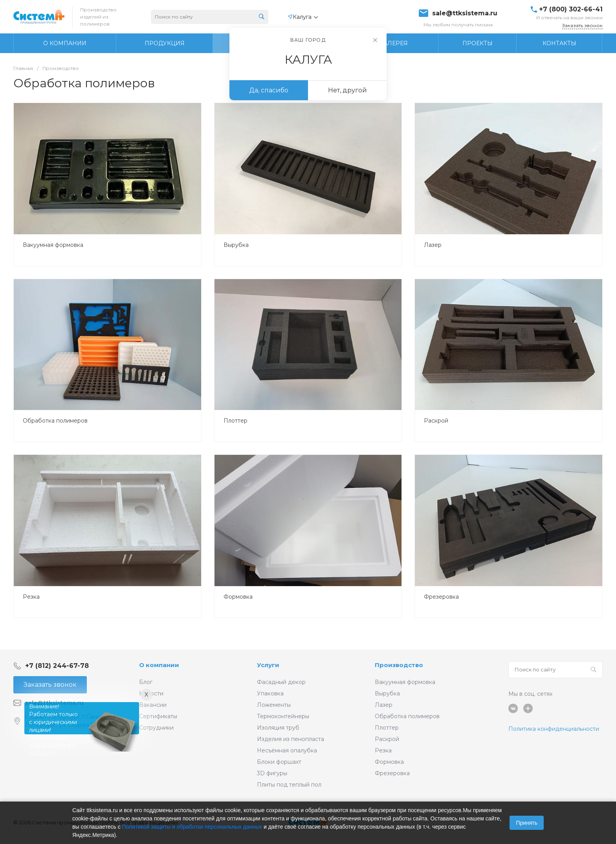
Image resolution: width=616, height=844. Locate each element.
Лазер (433, 245)
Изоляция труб (278, 728)
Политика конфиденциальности (554, 729)
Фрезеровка (441, 597)
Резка (31, 597)
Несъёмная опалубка (287, 750)
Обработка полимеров (55, 421)
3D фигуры (272, 773)
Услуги (268, 665)
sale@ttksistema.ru (465, 13)
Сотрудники (156, 728)
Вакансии (153, 705)
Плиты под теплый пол (289, 785)
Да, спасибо (269, 90)
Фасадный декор (281, 682)
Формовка (238, 597)
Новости (151, 693)
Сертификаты (158, 716)
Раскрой (436, 421)
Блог (146, 682)
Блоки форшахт (279, 762)
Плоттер (236, 421)
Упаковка (270, 693)
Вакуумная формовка (53, 245)
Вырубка (236, 245)
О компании (159, 665)
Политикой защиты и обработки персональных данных (192, 827)
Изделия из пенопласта (291, 739)
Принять (527, 823)
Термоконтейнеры (283, 716)
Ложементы (274, 705)
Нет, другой (347, 90)
